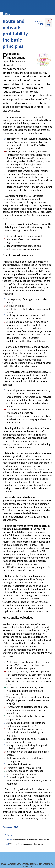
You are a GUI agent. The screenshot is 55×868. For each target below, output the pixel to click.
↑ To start (9, 835)
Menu (7, 14)
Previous (9, 839)
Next (7, 844)
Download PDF (10, 827)
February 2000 (43, 23)
